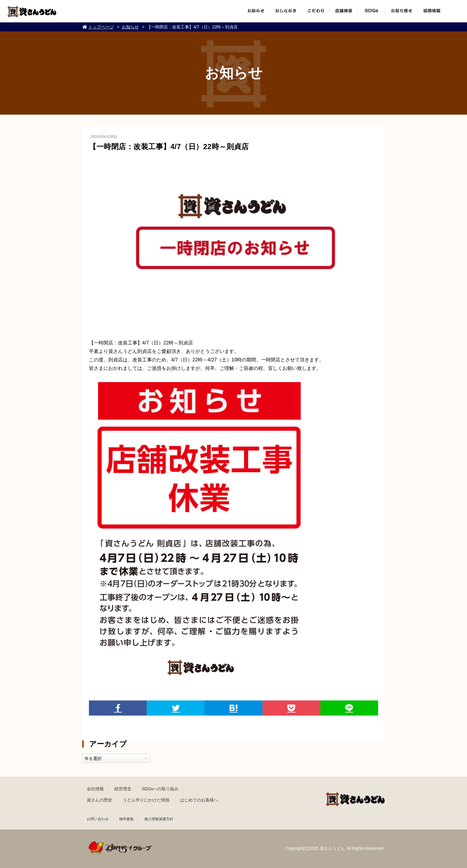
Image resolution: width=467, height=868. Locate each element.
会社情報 (95, 789)
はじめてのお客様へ (199, 800)
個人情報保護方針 (159, 819)
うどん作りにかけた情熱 (146, 800)
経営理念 (123, 789)
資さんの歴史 (100, 800)
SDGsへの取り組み (160, 789)
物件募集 (126, 819)
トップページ (101, 27)
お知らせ (130, 27)
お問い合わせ (98, 819)
